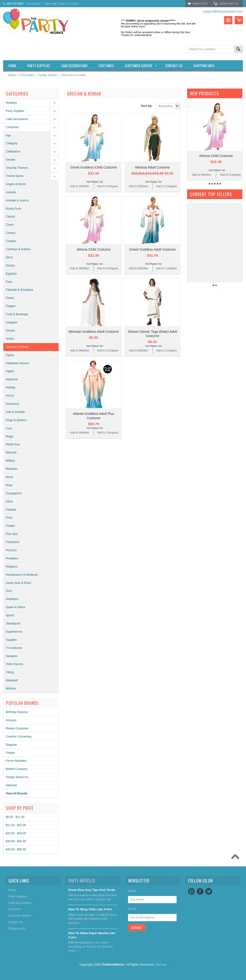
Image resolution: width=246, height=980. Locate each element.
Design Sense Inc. (17, 777)
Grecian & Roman (17, 347)
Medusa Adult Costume (152, 167)
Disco (9, 257)
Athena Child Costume (93, 249)
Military (10, 461)
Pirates (10, 526)
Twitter (209, 891)
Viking (10, 672)
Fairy (9, 282)
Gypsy (10, 355)
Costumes (27, 75)
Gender (11, 160)
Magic (10, 436)
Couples (11, 241)
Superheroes (14, 632)
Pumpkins (12, 558)
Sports (10, 615)
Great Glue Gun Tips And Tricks (92, 890)
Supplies (11, 640)
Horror (10, 396)
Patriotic (11, 510)
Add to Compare (108, 186)
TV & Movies (14, 648)
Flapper (11, 306)
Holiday (11, 387)
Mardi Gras (13, 444)
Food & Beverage (17, 314)
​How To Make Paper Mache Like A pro (92, 935)
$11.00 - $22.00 (16, 825)
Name (132, 891)
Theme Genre (48, 75)
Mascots (11, 453)
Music (9, 477)
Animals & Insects (17, 200)
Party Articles (82, 881)
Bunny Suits (13, 209)
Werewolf (12, 680)
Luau (9, 428)
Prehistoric (13, 542)
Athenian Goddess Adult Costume (93, 332)
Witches (11, 689)
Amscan (11, 720)
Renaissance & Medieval (22, 575)
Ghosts (10, 331)
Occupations (14, 493)
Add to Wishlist (79, 186)
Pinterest (191, 891)
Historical (12, 379)
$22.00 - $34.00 (16, 833)
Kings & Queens (16, 420)
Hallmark (11, 785)
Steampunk (13, 623)
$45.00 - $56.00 (16, 849)
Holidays (11, 103)
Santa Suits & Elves (18, 583)
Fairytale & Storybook (20, 290)
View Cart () (229, 4)
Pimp (9, 518)
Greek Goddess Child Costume (94, 167)
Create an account (68, 4)
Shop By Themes (17, 168)
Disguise (11, 745)
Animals (11, 192)
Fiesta (10, 298)
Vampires (12, 656)
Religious (12, 567)
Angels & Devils (16, 184)
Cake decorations (17, 119)
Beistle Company (17, 769)
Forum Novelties (16, 761)
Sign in (49, 4)
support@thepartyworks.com (223, 11)
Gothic (10, 339)
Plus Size (12, 534)
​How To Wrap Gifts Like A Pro (90, 909)
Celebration (13, 151)
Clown (10, 225)
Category (12, 143)
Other (9, 502)
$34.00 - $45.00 (16, 841)
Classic (10, 217)
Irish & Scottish (15, 412)
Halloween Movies (17, 363)
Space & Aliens (15, 607)
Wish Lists (200, 4)
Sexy (9, 591)
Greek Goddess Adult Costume (152, 249)
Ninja (9, 485)
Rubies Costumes (17, 728)
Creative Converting (18, 737)
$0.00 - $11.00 (15, 817)
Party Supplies (15, 111)
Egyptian (11, 274)
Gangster (12, 322)
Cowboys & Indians (18, 249)
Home (12, 75)
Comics (11, 233)
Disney (10, 266)
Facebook (200, 891)
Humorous (12, 404)
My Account (34, 4)
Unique (10, 753)
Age (8, 135)
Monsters (12, 469)
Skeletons (12, 599)
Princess (11, 550)
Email (132, 909)
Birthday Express (17, 712)
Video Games (15, 664)
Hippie (10, 371)
